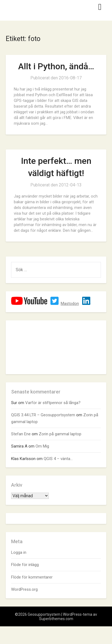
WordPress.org (24, 589)
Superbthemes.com (56, 619)
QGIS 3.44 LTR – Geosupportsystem (43, 415)
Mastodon (70, 304)
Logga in (19, 552)
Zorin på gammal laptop (60, 434)
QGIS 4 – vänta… (58, 459)
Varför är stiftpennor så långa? (53, 403)
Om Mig (42, 446)
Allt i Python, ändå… (56, 66)
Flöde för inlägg (25, 565)
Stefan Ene (21, 434)
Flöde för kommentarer (32, 577)
